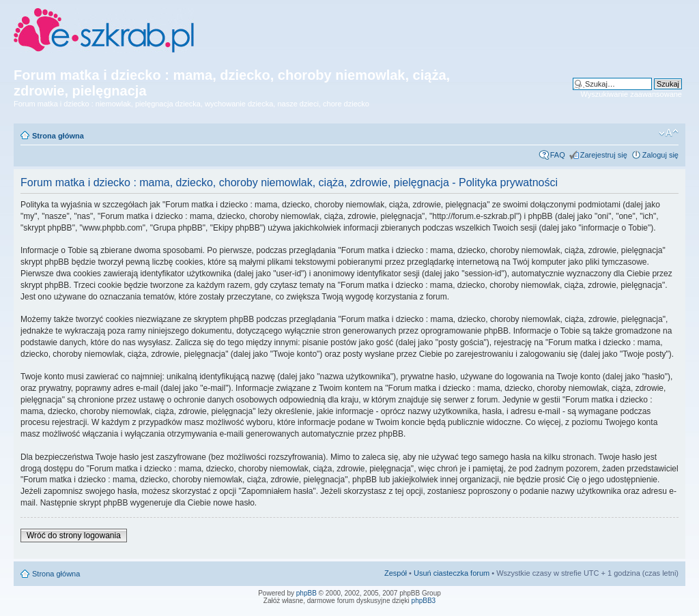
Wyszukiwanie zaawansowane (631, 94)
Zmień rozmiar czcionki (669, 133)
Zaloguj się (660, 155)
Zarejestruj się (604, 155)
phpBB (306, 593)
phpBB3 (424, 601)
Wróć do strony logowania (74, 536)
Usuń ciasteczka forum (452, 573)
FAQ (558, 155)
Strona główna (58, 136)
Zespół (396, 573)
